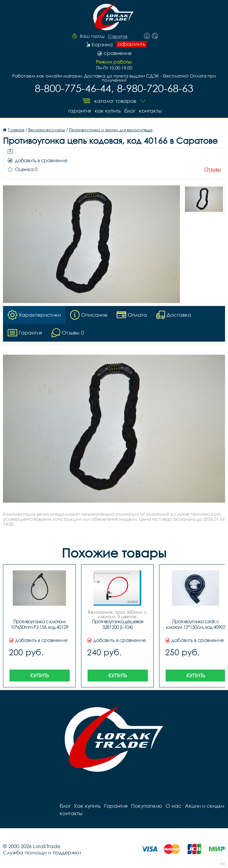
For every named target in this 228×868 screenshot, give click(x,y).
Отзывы (213, 169)
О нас (174, 806)
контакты (150, 111)
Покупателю (147, 806)
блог (130, 111)
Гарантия (80, 111)
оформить (132, 44)
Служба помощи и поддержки (42, 852)
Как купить (108, 111)
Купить (40, 675)
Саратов (118, 37)
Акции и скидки (205, 806)
